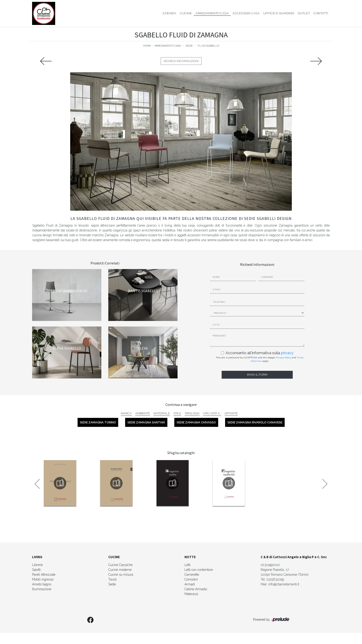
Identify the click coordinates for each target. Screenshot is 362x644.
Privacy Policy (284, 358)
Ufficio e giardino (279, 13)
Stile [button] (177, 413)
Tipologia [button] (192, 413)
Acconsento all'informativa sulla (259, 353)
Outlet (304, 13)
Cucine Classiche (120, 565)
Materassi (191, 594)
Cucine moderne (120, 570)
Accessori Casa (246, 13)
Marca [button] (126, 413)
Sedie (189, 46)
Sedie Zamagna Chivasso (196, 422)
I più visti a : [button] (212, 413)
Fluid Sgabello (208, 46)
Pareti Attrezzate (44, 575)
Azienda (169, 13)
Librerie (37, 565)
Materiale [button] (162, 413)
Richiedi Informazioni (181, 61)
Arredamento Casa (212, 13)
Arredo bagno (42, 584)
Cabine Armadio (196, 589)
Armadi (190, 584)
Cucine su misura (121, 575)
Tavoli (112, 579)
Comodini (191, 579)
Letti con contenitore (199, 570)
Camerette (192, 575)
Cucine (186, 13)
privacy (287, 353)
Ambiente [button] (143, 413)
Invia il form (257, 375)
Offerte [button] (231, 413)
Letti (187, 565)
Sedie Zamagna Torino (98, 422)
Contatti (321, 13)
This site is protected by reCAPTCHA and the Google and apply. (260, 359)
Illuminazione (42, 589)
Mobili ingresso (43, 579)
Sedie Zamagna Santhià (146, 422)
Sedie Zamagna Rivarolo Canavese (255, 422)
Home (147, 46)
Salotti (36, 570)
